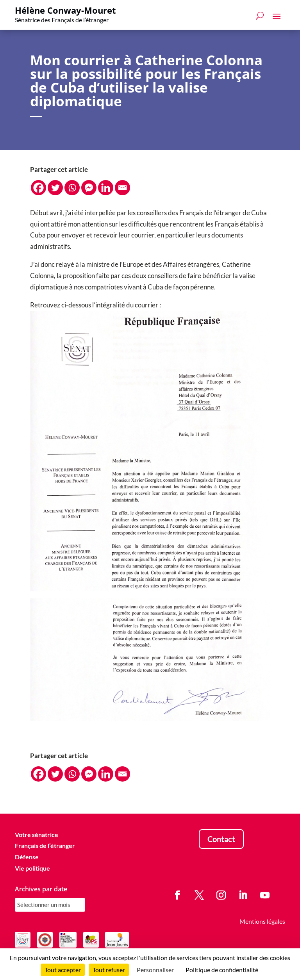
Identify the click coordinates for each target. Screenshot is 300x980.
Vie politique (32, 868)
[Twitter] (55, 188)
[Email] (122, 188)
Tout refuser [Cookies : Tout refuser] (109, 970)
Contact (221, 839)
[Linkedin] (106, 188)
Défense (27, 857)
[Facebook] (38, 188)
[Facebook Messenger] (89, 188)
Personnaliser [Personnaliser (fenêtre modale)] (155, 970)
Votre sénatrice (37, 835)
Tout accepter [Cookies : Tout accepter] (63, 970)
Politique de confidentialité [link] (222, 970)
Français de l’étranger (45, 845)
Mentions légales (262, 921)
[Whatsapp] (72, 188)
